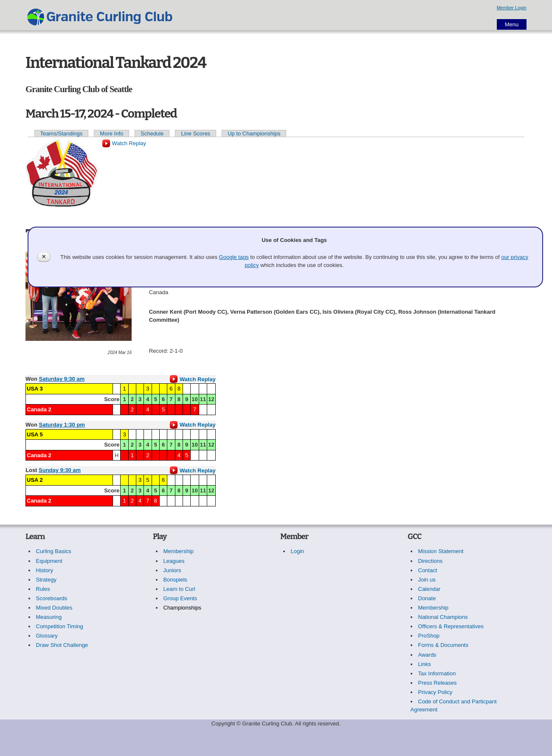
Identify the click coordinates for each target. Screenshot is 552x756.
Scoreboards (52, 598)
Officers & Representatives (451, 626)
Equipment (49, 561)
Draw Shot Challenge (62, 645)
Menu (512, 24)
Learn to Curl (179, 589)
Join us (427, 580)
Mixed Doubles (54, 608)
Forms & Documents (443, 645)
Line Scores (196, 133)
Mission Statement (441, 551)
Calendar (429, 589)
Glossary (47, 636)
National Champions (443, 617)
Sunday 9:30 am (60, 470)
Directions (431, 561)
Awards (427, 655)
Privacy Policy (435, 692)
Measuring (49, 617)
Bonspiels (175, 580)
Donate (427, 598)
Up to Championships (254, 133)
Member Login (512, 8)
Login (298, 551)
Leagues (174, 561)
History (45, 570)
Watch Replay (124, 143)
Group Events (180, 598)
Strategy (46, 580)
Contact (428, 570)
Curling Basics (54, 551)
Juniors (172, 570)
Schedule (152, 133)
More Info (111, 133)
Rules (43, 589)
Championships (183, 608)
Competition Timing (60, 626)
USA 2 (35, 480)
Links (425, 664)
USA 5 (35, 434)
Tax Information (437, 673)
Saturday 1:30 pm (62, 425)
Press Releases (438, 683)
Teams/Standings (62, 133)
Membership (179, 551)
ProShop (429, 636)
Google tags (234, 257)
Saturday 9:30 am (62, 379)
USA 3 (35, 389)
